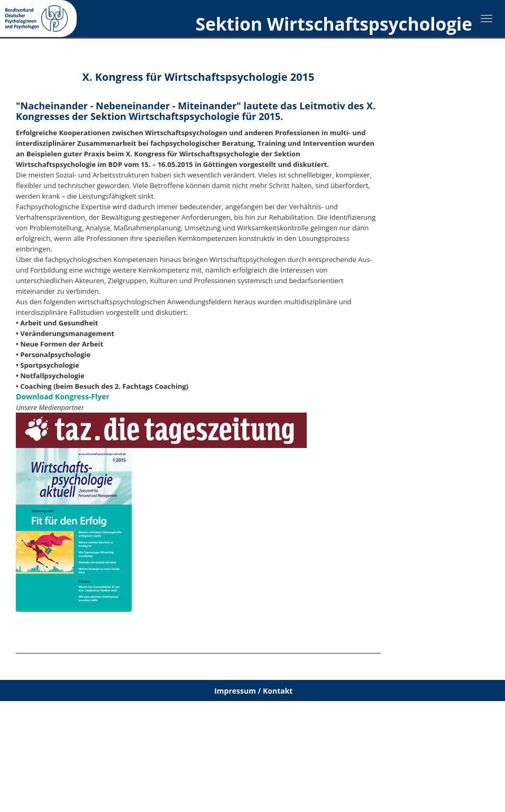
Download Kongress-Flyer (63, 396)
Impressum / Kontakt (253, 691)
